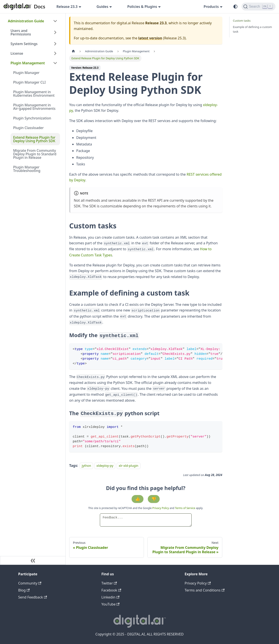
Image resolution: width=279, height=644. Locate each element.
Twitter (109, 583)
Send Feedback (33, 597)
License (17, 53)
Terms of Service (185, 508)
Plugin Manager (26, 73)
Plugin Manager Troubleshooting (27, 169)
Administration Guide (26, 21)
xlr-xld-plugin (129, 466)
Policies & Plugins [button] (142, 7)
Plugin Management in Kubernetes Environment (34, 94)
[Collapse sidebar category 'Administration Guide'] (55, 21)
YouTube (110, 604)
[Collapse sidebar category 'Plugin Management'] (55, 63)
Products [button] (211, 7)
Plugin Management (28, 63)
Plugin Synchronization (32, 118)
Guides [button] (102, 7)
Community (30, 583)
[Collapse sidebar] (33, 560)
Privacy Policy (161, 508)
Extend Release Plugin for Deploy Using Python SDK (34, 139)
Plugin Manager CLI (29, 82)
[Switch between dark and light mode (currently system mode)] (235, 7)
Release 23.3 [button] (67, 7)
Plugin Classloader (28, 128)
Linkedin (110, 597)
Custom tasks (242, 21)
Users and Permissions (21, 32)
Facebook (111, 590)
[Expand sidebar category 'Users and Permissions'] (55, 32)
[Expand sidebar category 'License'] (55, 53)
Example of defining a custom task (253, 29)
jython (86, 466)
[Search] (259, 7)
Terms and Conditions (205, 590)
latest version (150, 38)
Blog (24, 590)
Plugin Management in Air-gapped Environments (34, 107)
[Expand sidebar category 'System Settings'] (55, 44)
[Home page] (73, 51)
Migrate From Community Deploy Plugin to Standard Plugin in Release (35, 154)
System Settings (24, 44)
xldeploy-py (105, 466)
